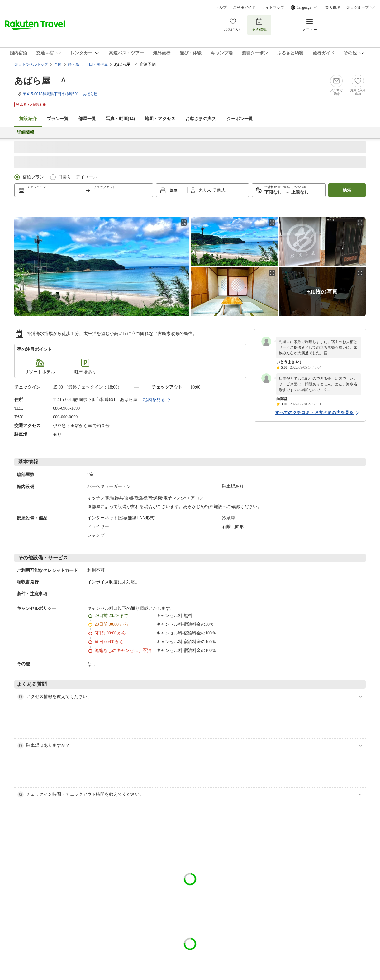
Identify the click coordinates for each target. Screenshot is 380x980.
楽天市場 (333, 7)
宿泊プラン (33, 177)
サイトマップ (273, 7)
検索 (347, 190)
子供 (217, 190)
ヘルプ (221, 7)
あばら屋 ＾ (41, 81)
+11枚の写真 (322, 292)
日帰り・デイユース (78, 177)
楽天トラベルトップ (31, 64)
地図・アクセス (160, 119)
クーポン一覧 (240, 119)
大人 (203, 190)
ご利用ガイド (244, 7)
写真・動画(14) (120, 119)
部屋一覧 (87, 119)
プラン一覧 (58, 119)
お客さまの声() (201, 119)
